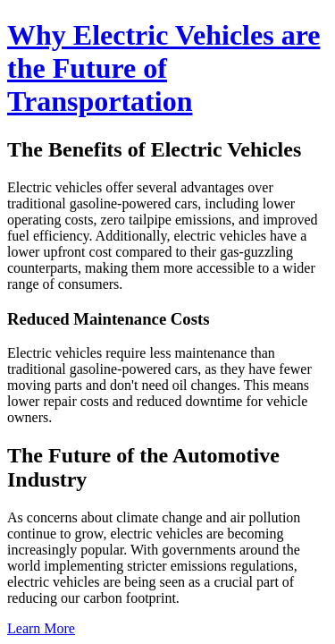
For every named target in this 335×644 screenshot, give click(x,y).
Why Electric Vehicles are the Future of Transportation (163, 68)
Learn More (41, 628)
